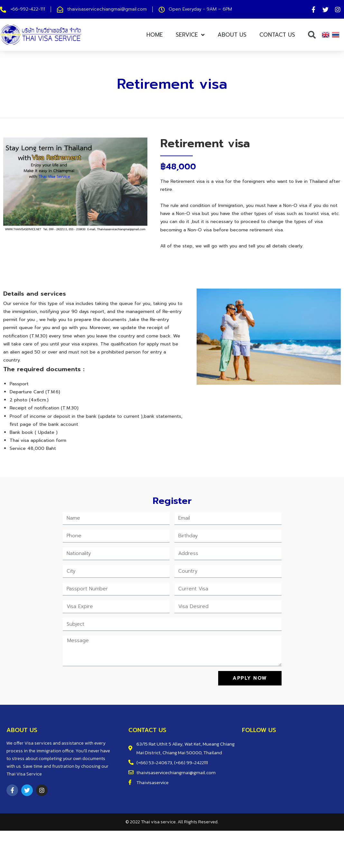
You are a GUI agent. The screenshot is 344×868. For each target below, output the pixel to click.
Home (155, 35)
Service (190, 35)
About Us (232, 35)
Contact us (277, 35)
